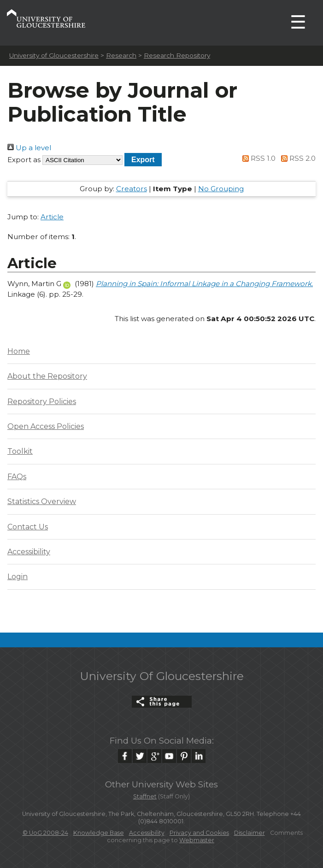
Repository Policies (42, 402)
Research (121, 55)
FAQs (17, 477)
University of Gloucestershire (54, 55)
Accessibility (29, 552)
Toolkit (20, 451)
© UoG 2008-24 (45, 833)
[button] (143, 160)
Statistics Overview (42, 501)
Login (18, 577)
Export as (24, 160)
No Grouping (221, 189)
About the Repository (47, 376)
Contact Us (28, 527)
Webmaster (197, 840)
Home (19, 351)
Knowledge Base (99, 833)
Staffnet (145, 796)
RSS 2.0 (297, 158)
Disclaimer (250, 833)
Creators (132, 189)
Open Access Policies (46, 426)
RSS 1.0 (258, 158)
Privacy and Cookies (199, 833)
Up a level (29, 148)
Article (52, 217)
